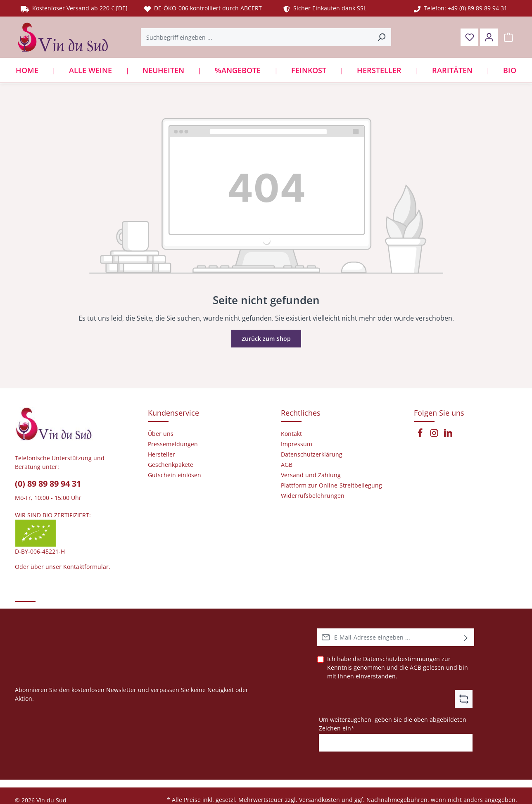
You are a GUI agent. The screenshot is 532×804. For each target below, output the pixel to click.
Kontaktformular (86, 567)
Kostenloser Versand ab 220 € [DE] (74, 8)
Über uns (161, 434)
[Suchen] (381, 37)
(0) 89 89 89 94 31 (48, 484)
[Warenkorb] (508, 37)
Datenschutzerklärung (312, 454)
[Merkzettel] (469, 37)
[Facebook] (421, 435)
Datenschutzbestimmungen (401, 659)
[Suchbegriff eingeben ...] (256, 37)
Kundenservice (173, 413)
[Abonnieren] (466, 637)
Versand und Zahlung (311, 475)
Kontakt (291, 434)
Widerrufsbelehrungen (313, 496)
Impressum (297, 444)
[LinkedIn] (448, 435)
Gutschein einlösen (175, 475)
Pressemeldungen (173, 444)
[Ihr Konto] (489, 37)
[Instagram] (435, 435)
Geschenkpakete (171, 465)
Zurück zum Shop (266, 339)
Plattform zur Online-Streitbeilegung (331, 485)
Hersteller (161, 454)
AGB (416, 667)
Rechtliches (301, 413)
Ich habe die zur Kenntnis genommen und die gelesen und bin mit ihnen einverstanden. (398, 667)
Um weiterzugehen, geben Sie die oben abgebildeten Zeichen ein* (393, 723)
